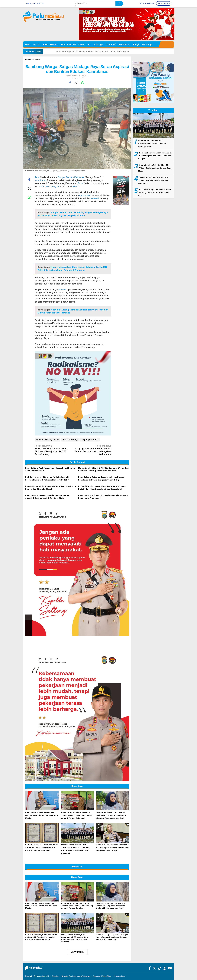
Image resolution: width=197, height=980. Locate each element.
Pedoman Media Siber (102, 976)
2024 (75, 186)
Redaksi (55, 976)
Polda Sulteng (70, 439)
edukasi (95, 198)
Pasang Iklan (120, 976)
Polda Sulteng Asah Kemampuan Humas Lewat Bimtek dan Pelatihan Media (92, 51)
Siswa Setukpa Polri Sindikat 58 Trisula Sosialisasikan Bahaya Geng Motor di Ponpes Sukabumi (77, 815)
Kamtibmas (41, 180)
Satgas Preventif (67, 177)
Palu (37, 177)
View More (77, 952)
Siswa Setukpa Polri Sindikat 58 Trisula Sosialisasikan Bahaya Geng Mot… (155, 168)
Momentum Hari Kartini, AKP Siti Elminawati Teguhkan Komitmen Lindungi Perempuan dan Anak (111, 815)
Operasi (80, 177)
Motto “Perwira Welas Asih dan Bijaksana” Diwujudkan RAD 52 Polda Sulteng (53, 450)
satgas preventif (90, 439)
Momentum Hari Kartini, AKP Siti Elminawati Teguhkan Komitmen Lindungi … (153, 180)
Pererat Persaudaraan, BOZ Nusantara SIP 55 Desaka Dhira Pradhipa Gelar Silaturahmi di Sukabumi (74, 938)
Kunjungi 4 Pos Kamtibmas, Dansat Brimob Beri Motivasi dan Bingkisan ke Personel (93, 450)
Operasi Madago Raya (48, 439)
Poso (80, 183)
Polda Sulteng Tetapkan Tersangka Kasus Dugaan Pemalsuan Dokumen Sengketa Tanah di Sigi (113, 848)
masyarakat (85, 195)
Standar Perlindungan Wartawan (76, 976)
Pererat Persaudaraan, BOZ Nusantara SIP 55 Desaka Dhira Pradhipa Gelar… (152, 143)
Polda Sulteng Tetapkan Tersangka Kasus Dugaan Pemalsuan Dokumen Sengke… (155, 156)
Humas (62, 289)
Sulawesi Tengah (50, 186)
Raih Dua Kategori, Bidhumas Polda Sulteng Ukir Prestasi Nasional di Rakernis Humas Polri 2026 (42, 848)
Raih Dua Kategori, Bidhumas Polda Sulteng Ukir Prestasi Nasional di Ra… (154, 192)
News (84, 76)
